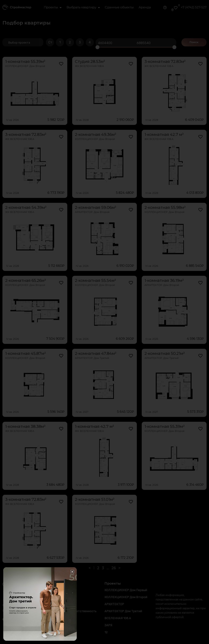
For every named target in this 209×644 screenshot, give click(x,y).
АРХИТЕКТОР (114, 604)
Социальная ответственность (75, 611)
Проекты (53, 7)
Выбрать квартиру (83, 7)
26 (114, 568)
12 (106, 632)
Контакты (60, 625)
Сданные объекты (119, 7)
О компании (62, 618)
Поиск (194, 42)
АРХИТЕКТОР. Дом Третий (92, 358)
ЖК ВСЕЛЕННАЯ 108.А (89, 66)
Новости (60, 604)
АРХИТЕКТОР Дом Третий (123, 611)
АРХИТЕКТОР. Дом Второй (92, 212)
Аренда (145, 7)
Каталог (59, 590)
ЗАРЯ (108, 625)
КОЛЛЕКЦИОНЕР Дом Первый (126, 590)
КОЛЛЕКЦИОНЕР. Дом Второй (25, 66)
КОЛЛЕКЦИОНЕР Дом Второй (126, 597)
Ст (50, 42)
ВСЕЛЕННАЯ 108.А (118, 618)
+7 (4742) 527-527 (194, 7)
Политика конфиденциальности (26, 611)
